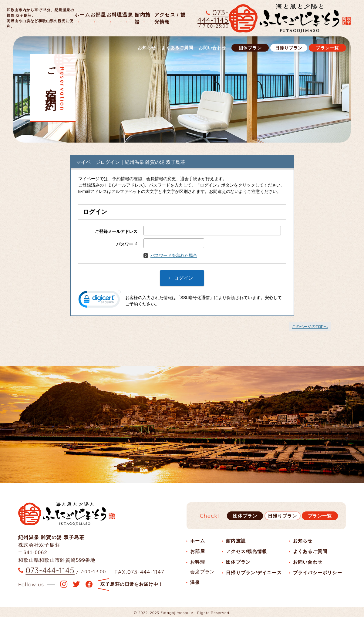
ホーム (82, 15)
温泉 (128, 15)
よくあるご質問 (177, 48)
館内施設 (236, 541)
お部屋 (98, 15)
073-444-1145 (213, 16)
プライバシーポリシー (318, 573)
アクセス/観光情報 (246, 551)
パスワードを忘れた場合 (170, 255)
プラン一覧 (327, 48)
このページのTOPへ (310, 327)
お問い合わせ (212, 48)
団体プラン (250, 48)
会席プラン (202, 572)
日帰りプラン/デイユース (254, 573)
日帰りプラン (289, 48)
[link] (99, 301)
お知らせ (147, 48)
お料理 (114, 15)
